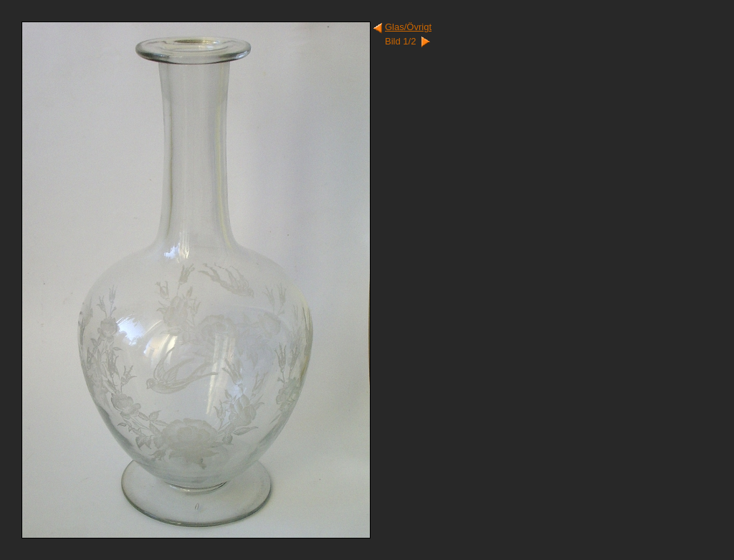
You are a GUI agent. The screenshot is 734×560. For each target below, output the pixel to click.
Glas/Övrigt (408, 27)
